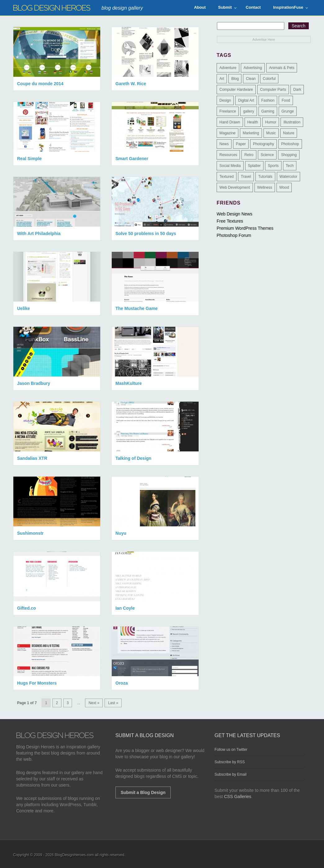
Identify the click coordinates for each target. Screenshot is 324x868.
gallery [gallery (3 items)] (248, 111)
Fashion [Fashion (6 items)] (268, 100)
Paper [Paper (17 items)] (241, 144)
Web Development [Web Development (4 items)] (235, 187)
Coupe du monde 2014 (40, 84)
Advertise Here (264, 39)
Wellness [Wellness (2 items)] (265, 187)
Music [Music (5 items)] (271, 133)
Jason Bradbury (34, 383)
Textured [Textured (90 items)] (227, 177)
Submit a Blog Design (143, 792)
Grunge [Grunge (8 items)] (288, 111)
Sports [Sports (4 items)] (273, 166)
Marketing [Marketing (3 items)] (251, 133)
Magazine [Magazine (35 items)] (227, 133)
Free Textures (230, 221)
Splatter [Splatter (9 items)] (254, 166)
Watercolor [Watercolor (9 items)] (289, 177)
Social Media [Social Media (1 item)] (230, 166)
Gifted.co (27, 608)
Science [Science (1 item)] (267, 155)
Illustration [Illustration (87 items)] (292, 122)
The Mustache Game (137, 308)
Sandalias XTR (32, 458)
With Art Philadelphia (39, 233)
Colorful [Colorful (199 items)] (269, 79)
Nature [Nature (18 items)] (289, 133)
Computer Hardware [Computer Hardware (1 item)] (236, 90)
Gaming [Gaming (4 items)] (268, 111)
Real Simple (29, 159)
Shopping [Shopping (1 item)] (289, 155)
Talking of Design (133, 458)
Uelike (23, 308)
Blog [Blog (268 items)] (235, 79)
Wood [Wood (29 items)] (284, 187)
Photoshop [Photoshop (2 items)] (290, 144)
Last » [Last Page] (113, 703)
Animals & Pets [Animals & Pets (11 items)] (282, 68)
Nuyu (121, 533)
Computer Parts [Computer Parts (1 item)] (273, 90)
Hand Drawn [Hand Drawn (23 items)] (230, 122)
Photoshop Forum (234, 235)
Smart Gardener (132, 159)
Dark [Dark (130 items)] (297, 90)
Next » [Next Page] (94, 703)
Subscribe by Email (230, 774)
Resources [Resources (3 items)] (228, 155)
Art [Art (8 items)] (222, 79)
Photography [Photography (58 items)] (263, 144)
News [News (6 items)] (224, 144)
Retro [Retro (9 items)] (249, 155)
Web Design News (234, 214)
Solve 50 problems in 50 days (146, 233)
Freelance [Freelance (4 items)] (228, 111)
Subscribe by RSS (229, 762)
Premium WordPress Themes (245, 228)
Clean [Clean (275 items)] (251, 79)
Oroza (122, 683)
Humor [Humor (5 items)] (271, 122)
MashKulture (129, 383)
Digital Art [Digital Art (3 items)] (246, 100)
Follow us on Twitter (231, 750)
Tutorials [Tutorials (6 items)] (265, 177)
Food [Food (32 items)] (286, 100)
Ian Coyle (125, 608)
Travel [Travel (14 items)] (246, 177)
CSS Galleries (238, 796)
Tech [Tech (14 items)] (290, 166)
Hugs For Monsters (37, 683)
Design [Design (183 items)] (225, 100)
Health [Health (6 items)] (253, 122)
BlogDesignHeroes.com (74, 855)
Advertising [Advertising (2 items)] (253, 68)
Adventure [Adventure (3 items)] (228, 68)
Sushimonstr (30, 533)
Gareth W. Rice (131, 84)
